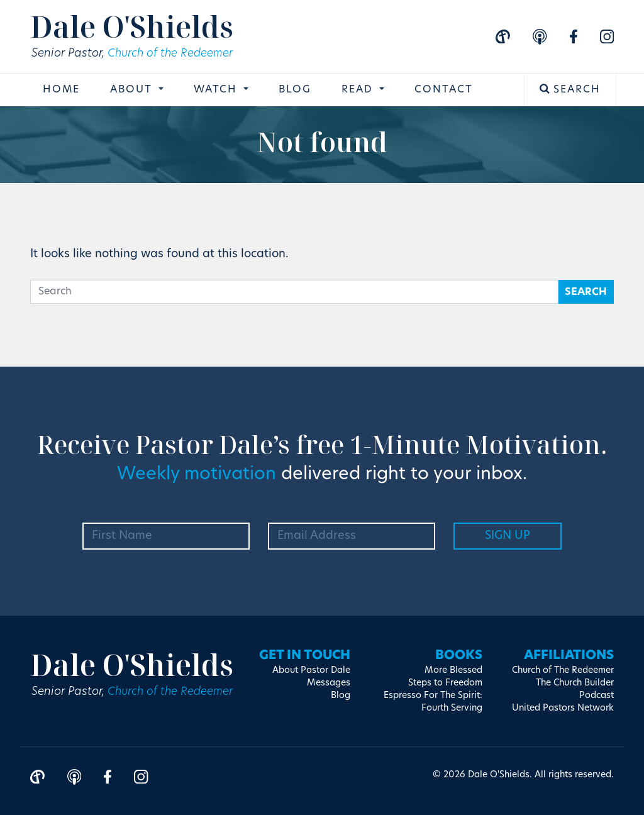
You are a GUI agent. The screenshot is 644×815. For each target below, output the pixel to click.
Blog (295, 91)
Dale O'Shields (136, 27)
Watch (217, 91)
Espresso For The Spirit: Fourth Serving (433, 700)
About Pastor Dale (311, 669)
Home (61, 91)
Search (570, 90)
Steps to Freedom (445, 681)
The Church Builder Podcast (575, 688)
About (133, 91)
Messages (329, 681)
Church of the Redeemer (174, 55)
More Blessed (453, 669)
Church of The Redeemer (563, 669)
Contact (444, 91)
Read (359, 91)
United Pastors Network (563, 707)
